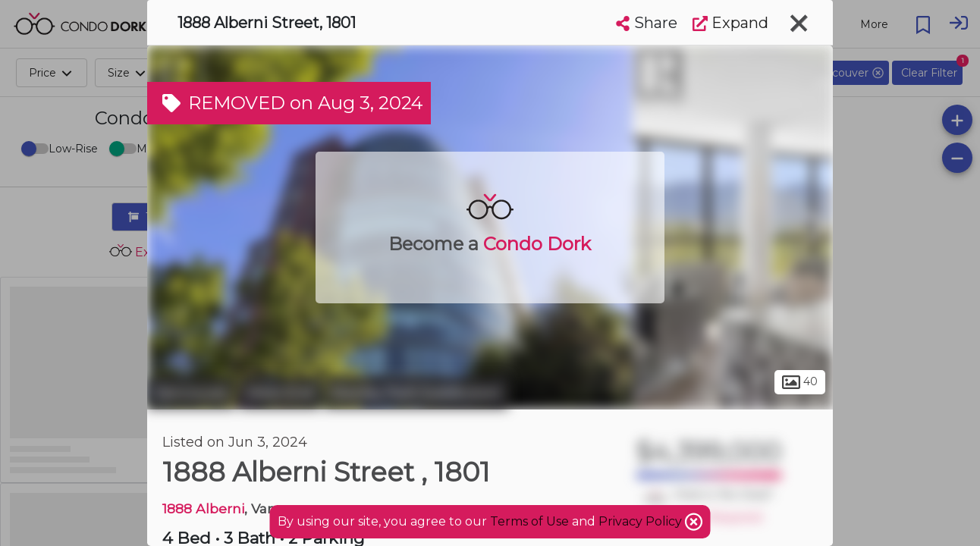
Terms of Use (529, 521)
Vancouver (191, 393)
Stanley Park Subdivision (416, 393)
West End (280, 393)
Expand (730, 23)
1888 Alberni (203, 508)
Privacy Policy (642, 521)
